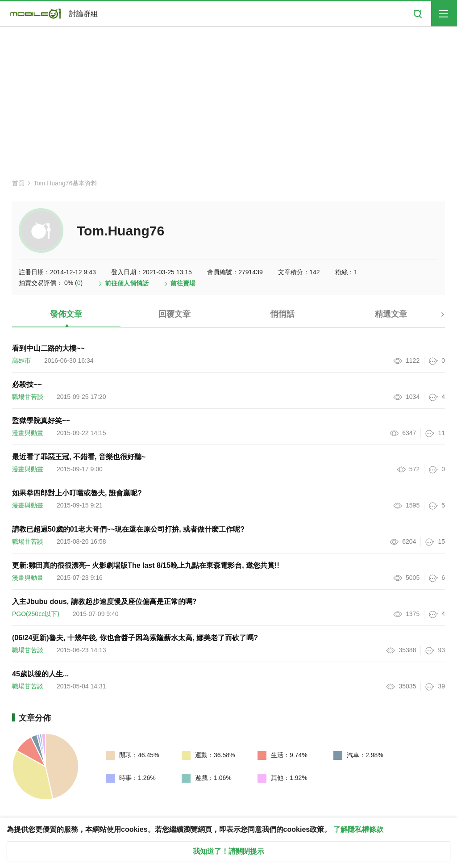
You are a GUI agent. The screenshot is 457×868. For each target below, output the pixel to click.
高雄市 (21, 361)
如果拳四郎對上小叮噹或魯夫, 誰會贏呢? (77, 493)
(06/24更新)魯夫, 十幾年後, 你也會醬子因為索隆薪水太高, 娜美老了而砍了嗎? (135, 638)
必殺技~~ (27, 384)
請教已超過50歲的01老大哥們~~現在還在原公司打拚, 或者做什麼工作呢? (128, 529)
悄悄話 (283, 314)
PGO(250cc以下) (36, 614)
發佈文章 (66, 314)
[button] (435, 318)
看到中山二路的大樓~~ (48, 348)
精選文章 (391, 314)
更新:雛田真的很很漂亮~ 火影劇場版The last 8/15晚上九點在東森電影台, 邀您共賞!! (146, 565)
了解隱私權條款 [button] (358, 829)
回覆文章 (174, 314)
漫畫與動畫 (28, 433)
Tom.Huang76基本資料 (65, 183)
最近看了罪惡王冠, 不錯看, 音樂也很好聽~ (79, 457)
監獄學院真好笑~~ (41, 421)
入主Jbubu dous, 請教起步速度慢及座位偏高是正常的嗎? (104, 602)
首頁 (18, 183)
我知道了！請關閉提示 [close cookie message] (228, 851)
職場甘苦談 (28, 397)
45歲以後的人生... (40, 674)
